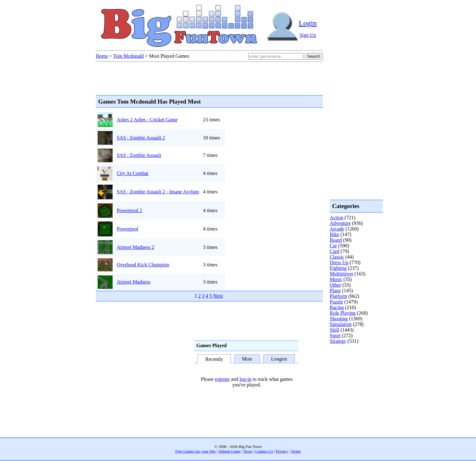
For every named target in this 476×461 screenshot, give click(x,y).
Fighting (338, 268)
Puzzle (336, 302)
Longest (279, 359)
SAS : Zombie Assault (139, 155)
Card (335, 251)
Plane (335, 291)
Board (336, 240)
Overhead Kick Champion (143, 265)
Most (247, 359)
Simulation (341, 324)
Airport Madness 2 (135, 247)
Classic (337, 257)
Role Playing (343, 313)
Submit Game (229, 451)
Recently (214, 359)
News (248, 451)
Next (218, 296)
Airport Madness (134, 282)
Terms (296, 451)
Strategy (338, 341)
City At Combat (132, 173)
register (222, 379)
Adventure (340, 223)
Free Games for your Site (195, 451)
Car (333, 246)
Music (336, 279)
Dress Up (339, 262)
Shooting (339, 319)
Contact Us (264, 451)
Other (335, 285)
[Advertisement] (355, 369)
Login (308, 23)
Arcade (337, 229)
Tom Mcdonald (129, 56)
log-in (245, 379)
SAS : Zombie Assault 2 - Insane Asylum (158, 192)
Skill (334, 330)
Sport (335, 335)
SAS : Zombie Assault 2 (141, 138)
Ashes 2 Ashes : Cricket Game (147, 120)
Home (102, 56)
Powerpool (127, 229)
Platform (338, 296)
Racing (337, 307)
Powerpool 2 (129, 210)
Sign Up (308, 35)
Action (337, 218)
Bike (334, 234)
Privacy (282, 451)
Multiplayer (342, 274)
